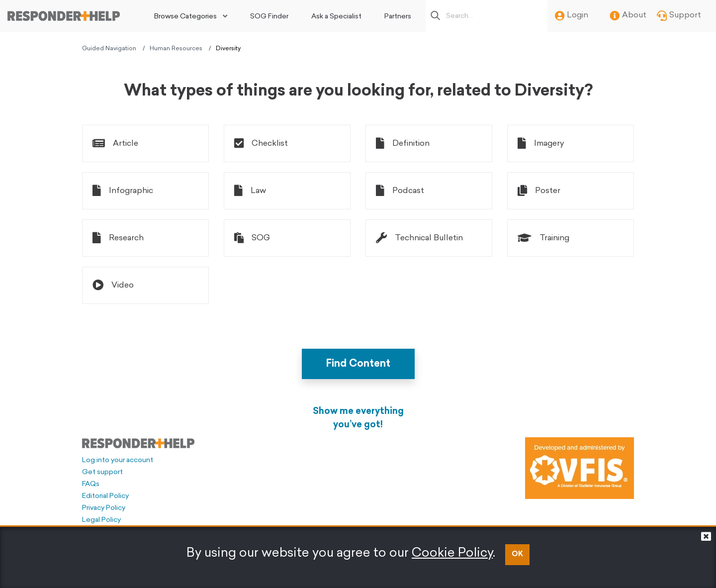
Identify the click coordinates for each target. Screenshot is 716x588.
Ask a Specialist (336, 17)
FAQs (91, 484)
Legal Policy (101, 520)
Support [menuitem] (679, 16)
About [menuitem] (628, 16)
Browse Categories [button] (185, 17)
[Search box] (489, 16)
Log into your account (118, 460)
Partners (398, 17)
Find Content (358, 364)
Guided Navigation (109, 49)
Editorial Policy (105, 496)
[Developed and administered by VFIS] (580, 468)
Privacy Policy (104, 508)
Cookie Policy (452, 553)
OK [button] (517, 554)
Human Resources (176, 49)
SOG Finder (269, 17)
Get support (102, 472)
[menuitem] (191, 16)
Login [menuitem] (572, 16)
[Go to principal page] (64, 16)
